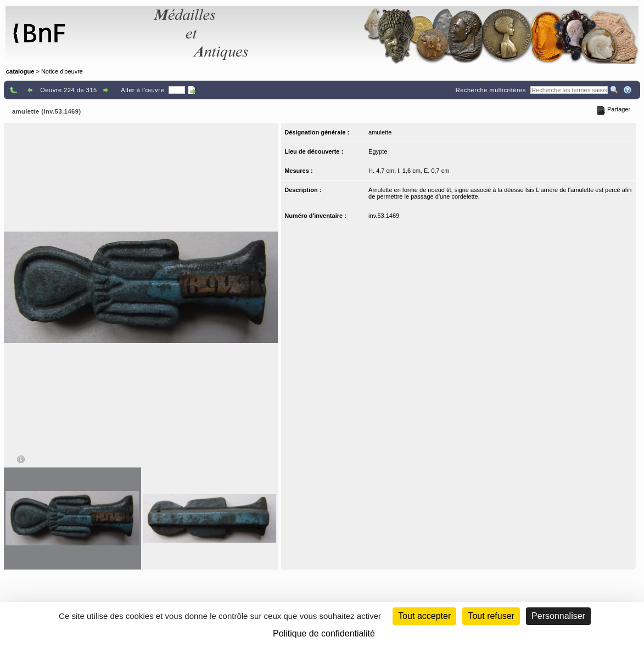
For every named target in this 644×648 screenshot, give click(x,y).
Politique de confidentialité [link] (324, 633)
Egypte (378, 151)
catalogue (20, 71)
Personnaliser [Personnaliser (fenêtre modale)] (558, 616)
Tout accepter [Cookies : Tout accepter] (424, 616)
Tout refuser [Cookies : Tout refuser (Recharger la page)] (491, 616)
